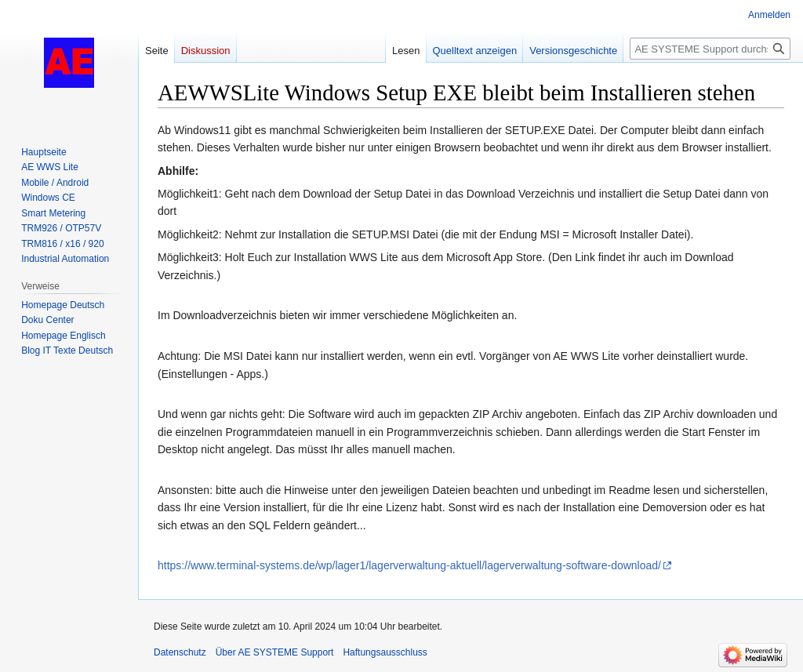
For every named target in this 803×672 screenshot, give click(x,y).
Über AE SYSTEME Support (275, 652)
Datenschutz (180, 652)
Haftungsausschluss (385, 652)
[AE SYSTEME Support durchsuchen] (710, 49)
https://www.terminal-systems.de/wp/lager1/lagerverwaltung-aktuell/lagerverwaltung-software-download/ (409, 565)
